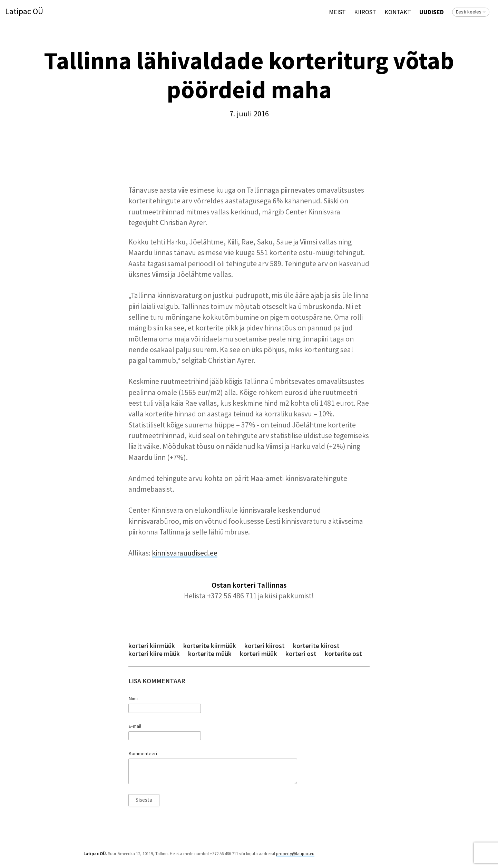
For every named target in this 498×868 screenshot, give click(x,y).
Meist (337, 12)
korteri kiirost (265, 646)
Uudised (432, 12)
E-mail (135, 726)
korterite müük (210, 654)
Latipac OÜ (24, 12)
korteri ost (301, 654)
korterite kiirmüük (210, 646)
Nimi (133, 698)
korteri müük (258, 654)
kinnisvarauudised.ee (185, 553)
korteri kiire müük (154, 654)
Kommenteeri (143, 753)
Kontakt (398, 12)
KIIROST (365, 12)
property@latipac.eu (295, 854)
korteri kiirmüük (152, 646)
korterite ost (343, 654)
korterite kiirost (316, 646)
